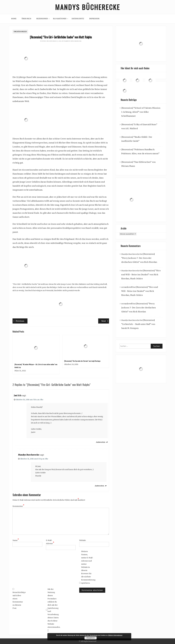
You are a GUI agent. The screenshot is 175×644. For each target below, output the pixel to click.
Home (14, 19)
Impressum (94, 19)
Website (83, 540)
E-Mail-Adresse (50, 542)
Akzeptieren (91, 638)
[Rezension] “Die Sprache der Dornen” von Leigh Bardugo (82, 361)
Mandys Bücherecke (87, 7)
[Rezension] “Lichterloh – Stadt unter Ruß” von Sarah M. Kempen (138, 324)
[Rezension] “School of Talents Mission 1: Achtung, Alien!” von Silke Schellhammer (141, 112)
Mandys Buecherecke (73, 41)
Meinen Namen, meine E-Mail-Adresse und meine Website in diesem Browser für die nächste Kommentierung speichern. (87, 567)
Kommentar (18, 506)
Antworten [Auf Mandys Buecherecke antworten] (99, 486)
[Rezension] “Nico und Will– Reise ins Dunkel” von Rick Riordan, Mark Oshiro (141, 275)
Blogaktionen (60, 19)
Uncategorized (20, 32)
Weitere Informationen (115, 635)
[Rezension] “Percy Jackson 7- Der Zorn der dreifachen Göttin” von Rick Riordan (139, 258)
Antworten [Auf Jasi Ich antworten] (101, 442)
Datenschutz (78, 19)
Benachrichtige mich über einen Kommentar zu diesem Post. (19, 599)
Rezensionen (42, 19)
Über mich (26, 19)
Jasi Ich (17, 395)
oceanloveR (127, 287)
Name (16, 540)
